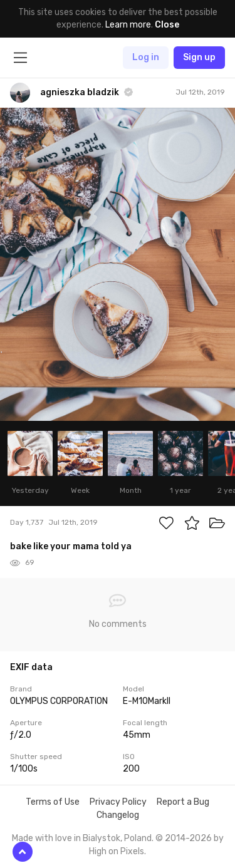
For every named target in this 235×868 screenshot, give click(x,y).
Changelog (118, 815)
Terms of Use (53, 802)
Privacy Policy (118, 802)
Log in (146, 57)
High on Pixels (117, 851)
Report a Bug (183, 802)
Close (167, 25)
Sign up (199, 57)
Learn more (128, 25)
